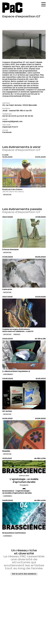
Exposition (7, 195)
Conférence (8, 496)
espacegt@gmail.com (12, 121)
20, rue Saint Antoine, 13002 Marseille (20, 105)
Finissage (17, 334)
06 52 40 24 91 (9, 116)
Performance (8, 374)
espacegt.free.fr (10, 127)
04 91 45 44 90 (26, 116)
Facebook (7, 132)
